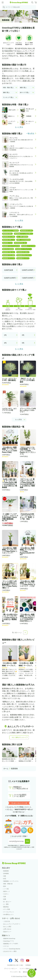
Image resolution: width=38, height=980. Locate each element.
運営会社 (26, 972)
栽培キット (7, 891)
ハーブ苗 (6, 889)
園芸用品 (6, 907)
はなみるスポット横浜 (10, 951)
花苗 (5, 876)
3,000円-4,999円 (28, 270)
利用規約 (28, 965)
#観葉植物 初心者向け (23, 252)
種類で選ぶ (23, 88)
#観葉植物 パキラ (7, 243)
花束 (5, 897)
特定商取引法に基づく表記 (15, 965)
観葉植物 (14, 769)
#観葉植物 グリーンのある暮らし (23, 234)
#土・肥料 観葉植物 (22, 237)
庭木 (5, 886)
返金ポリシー (7, 932)
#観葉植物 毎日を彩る (26, 231)
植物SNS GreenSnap (9, 939)
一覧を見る (30, 134)
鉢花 (5, 879)
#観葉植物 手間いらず (9, 240)
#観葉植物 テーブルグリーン (23, 249)
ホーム (6, 769)
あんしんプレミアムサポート (12, 924)
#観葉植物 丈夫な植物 (9, 255)
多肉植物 (6, 873)
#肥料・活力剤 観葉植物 (23, 240)
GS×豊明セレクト (9, 915)
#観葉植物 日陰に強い (9, 252)
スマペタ (6, 946)
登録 (27, 841)
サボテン (6, 894)
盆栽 (5, 899)
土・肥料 (6, 904)
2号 (5, 335)
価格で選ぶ (6, 92)
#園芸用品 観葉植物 (8, 249)
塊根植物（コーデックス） (11, 881)
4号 (5, 343)
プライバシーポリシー (11, 969)
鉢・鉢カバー (7, 902)
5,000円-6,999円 (10, 278)
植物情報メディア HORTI (11, 944)
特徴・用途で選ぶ (8, 88)
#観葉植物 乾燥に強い (20, 243)
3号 (23, 335)
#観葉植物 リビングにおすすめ (11, 246)
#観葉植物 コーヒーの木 (28, 246)
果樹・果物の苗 (8, 884)
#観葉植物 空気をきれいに (24, 255)
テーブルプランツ (9, 912)
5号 (23, 343)
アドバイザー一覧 (15, 972)
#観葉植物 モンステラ (23, 258)
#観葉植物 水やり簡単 (9, 237)
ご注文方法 (7, 921)
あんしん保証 (7, 927)
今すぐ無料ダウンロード (19, 737)
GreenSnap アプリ (9, 941)
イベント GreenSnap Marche (12, 949)
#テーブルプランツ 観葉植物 (10, 231)
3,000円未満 (8, 270)
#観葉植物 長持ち (7, 234)
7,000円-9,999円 (28, 278)
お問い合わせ (7, 929)
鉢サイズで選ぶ (25, 92)
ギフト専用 (7, 909)
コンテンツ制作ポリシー (27, 969)
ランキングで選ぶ (8, 97)
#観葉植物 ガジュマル (9, 258)
